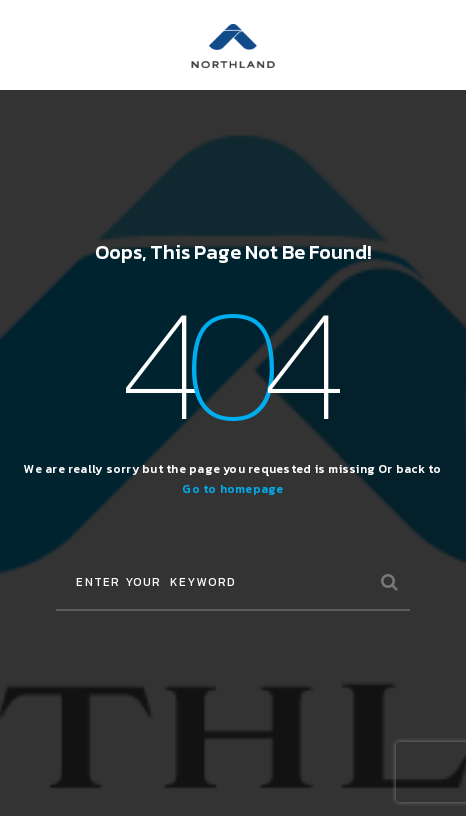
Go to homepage (232, 489)
